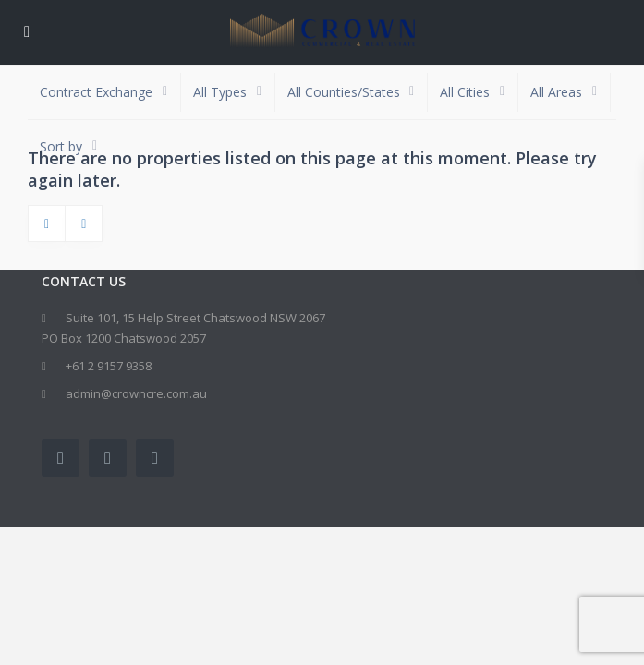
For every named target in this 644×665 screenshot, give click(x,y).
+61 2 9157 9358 (109, 366)
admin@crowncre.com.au (136, 393)
